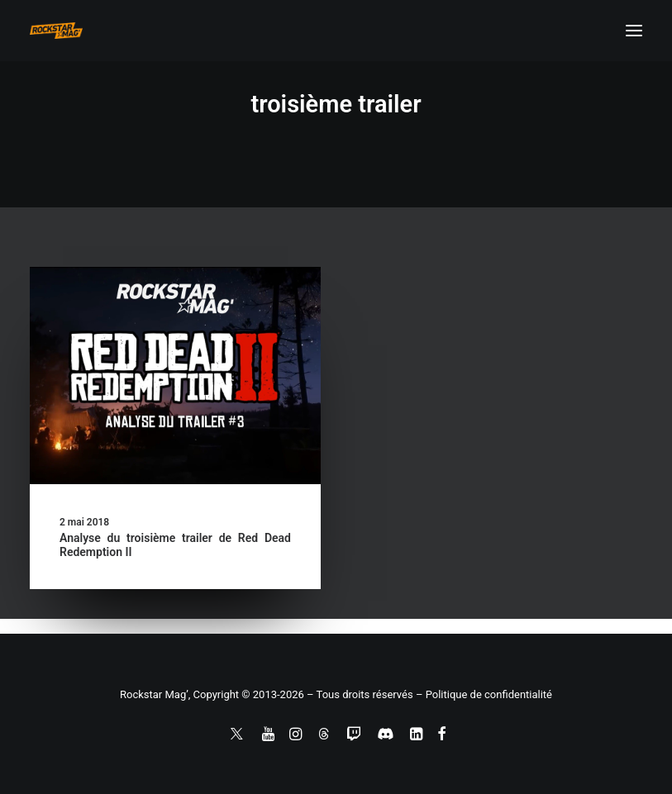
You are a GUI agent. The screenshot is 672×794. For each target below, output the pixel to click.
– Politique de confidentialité (484, 694)
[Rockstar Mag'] (56, 31)
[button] (634, 31)
